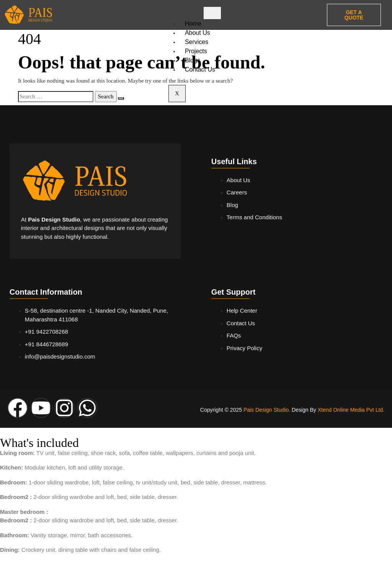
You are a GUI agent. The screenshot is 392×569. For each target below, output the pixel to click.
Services (197, 42)
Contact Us (200, 69)
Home (193, 24)
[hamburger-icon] (212, 13)
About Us (198, 33)
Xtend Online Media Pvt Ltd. (351, 410)
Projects (196, 51)
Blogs (193, 60)
